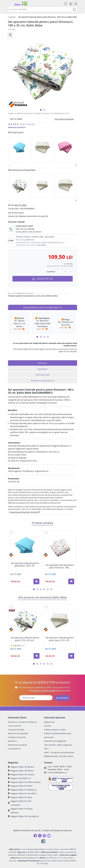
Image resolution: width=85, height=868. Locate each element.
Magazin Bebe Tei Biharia (21, 767)
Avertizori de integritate (55, 741)
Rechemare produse (17, 745)
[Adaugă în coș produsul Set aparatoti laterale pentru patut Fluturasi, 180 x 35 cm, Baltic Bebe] (71, 581)
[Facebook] (35, 836)
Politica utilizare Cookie (55, 730)
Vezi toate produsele (64, 119)
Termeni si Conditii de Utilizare (22, 722)
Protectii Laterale (9, 17)
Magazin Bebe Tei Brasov (21, 771)
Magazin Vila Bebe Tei (19, 778)
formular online (66, 756)
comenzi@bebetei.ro (57, 772)
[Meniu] (10, 4)
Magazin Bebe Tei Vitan (20, 797)
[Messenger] (40, 836)
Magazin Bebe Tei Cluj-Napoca (23, 816)
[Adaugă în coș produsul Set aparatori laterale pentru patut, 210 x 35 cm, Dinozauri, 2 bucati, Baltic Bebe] (37, 656)
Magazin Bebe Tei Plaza (20, 786)
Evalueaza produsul (17, 127)
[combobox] (43, 9)
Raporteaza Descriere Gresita (25, 512)
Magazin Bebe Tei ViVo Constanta (20, 803)
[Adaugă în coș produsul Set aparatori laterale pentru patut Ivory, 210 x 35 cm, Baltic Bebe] (71, 656)
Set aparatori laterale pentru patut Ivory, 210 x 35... (60, 639)
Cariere (48, 726)
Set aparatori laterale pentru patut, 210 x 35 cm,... (25, 639)
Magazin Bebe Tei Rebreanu (22, 790)
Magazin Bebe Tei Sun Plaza (22, 793)
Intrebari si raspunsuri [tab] (42, 381)
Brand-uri (12, 741)
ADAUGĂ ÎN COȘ (43, 279)
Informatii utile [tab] (43, 375)
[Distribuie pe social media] (10, 35)
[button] (41, 110)
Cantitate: (51, 271)
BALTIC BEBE (21, 205)
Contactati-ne (14, 749)
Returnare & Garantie (18, 733)
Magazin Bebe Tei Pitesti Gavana (24, 782)
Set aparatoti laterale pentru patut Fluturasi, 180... (60, 566)
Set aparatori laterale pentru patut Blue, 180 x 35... (25, 564)
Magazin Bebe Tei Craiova (21, 774)
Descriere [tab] (43, 363)
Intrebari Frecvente (17, 737)
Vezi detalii (42, 245)
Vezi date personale (50, 690)
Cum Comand (14, 726)
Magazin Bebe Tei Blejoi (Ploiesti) (20, 811)
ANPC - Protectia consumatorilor (59, 752)
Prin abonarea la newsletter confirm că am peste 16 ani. (44, 687)
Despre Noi (49, 722)
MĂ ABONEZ (62, 698)
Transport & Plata (16, 730)
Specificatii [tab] (42, 369)
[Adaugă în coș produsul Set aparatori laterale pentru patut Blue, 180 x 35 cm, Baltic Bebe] (36, 581)
